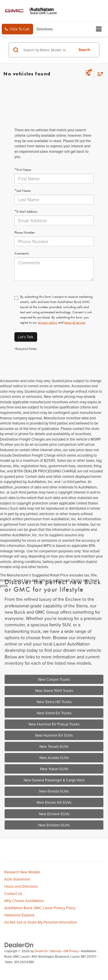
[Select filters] (88, 74)
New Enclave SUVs (54, 814)
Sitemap (56, 951)
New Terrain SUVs (54, 746)
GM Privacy (71, 951)
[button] (17, 29)
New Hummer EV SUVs (54, 735)
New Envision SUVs (54, 825)
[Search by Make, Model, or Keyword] (48, 50)
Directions (45, 29)
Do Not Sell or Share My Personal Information (41, 922)
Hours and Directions (21, 886)
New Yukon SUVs (54, 769)
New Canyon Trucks (54, 679)
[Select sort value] (99, 74)
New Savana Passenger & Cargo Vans (54, 780)
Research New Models (22, 872)
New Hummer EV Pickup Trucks (54, 724)
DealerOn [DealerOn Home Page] (41, 951)
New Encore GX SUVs (54, 802)
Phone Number (25, 232)
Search (85, 50)
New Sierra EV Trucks (54, 713)
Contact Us (13, 893)
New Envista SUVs (54, 791)
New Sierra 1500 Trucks (54, 691)
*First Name (23, 170)
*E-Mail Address (26, 212)
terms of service (75, 322)
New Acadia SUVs (54, 758)
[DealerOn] (19, 944)
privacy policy (48, 322)
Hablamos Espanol (19, 915)
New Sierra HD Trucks (54, 702)
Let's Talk (26, 337)
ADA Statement (17, 879)
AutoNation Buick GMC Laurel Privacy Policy (40, 908)
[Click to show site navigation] (99, 29)
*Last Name (22, 191)
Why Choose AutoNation (24, 901)
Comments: (22, 253)
